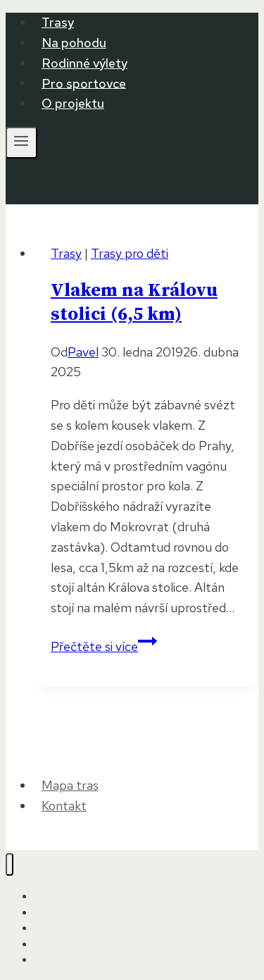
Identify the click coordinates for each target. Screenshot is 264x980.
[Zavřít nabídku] (10, 865)
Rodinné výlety (84, 63)
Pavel (83, 352)
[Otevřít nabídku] (21, 143)
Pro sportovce (84, 83)
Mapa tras (70, 785)
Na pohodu (74, 43)
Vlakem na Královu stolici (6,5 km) (134, 303)
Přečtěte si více (104, 646)
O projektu (73, 103)
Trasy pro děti (130, 253)
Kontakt (64, 806)
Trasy (58, 22)
